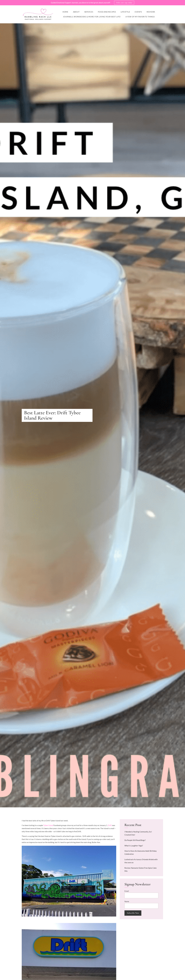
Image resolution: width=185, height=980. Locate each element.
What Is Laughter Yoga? (134, 846)
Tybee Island (48, 825)
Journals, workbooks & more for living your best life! (92, 17)
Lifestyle (125, 12)
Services (89, 12)
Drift (110, 825)
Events (138, 12)
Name (127, 902)
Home (65, 12)
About (76, 12)
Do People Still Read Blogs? (135, 840)
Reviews (151, 12)
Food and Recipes (107, 12)
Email (127, 891)
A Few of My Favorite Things (140, 17)
